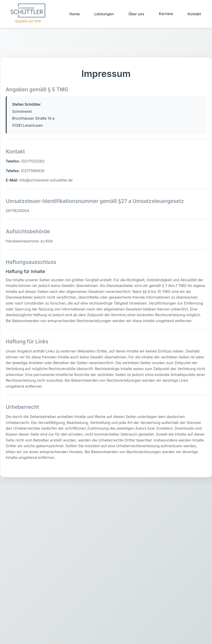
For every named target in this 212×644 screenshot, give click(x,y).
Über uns (136, 14)
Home (74, 14)
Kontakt (194, 14)
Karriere (166, 14)
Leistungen (104, 14)
